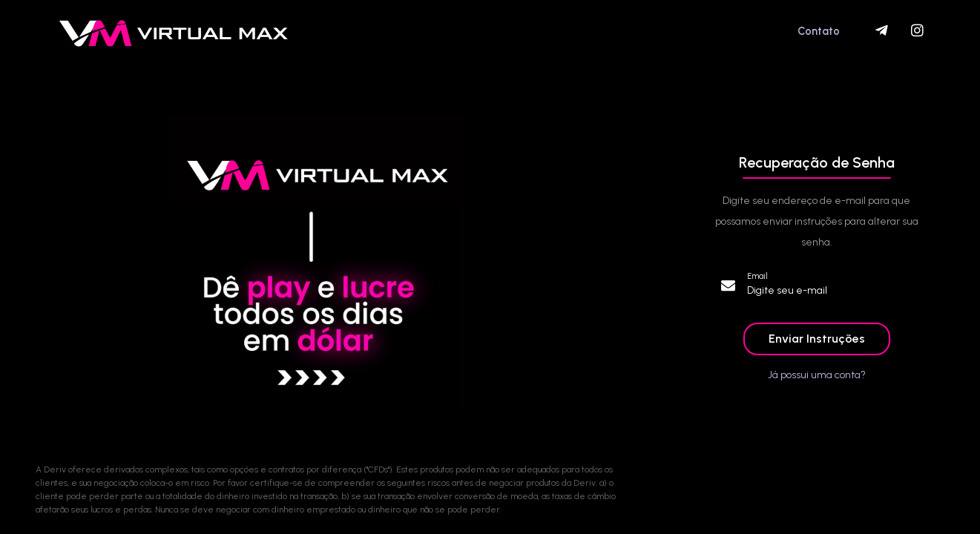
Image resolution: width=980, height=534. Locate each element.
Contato (819, 31)
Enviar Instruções (817, 339)
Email (757, 276)
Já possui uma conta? (817, 375)
